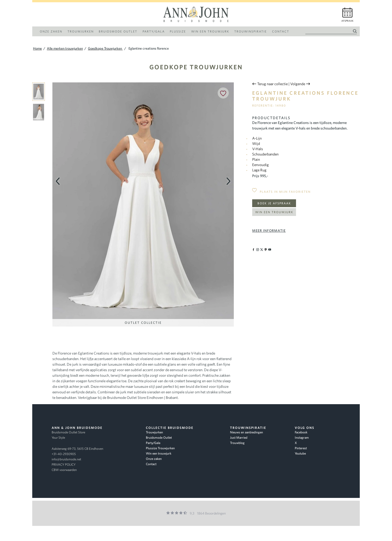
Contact (151, 464)
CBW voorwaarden (64, 470)
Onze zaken (154, 459)
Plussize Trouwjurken (160, 448)
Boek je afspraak (274, 203)
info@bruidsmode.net (66, 459)
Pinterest (301, 448)
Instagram (302, 438)
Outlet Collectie (143, 323)
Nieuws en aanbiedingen (247, 432)
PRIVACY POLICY (64, 465)
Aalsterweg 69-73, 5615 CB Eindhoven (77, 449)
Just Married (239, 438)
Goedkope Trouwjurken (196, 67)
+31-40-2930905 (64, 454)
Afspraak (347, 21)
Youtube (300, 453)
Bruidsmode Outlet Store (68, 432)
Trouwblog (237, 443)
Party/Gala (153, 443)
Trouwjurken (154, 432)
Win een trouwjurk (274, 212)
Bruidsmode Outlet (159, 438)
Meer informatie (269, 231)
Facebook (301, 432)
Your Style (58, 438)
